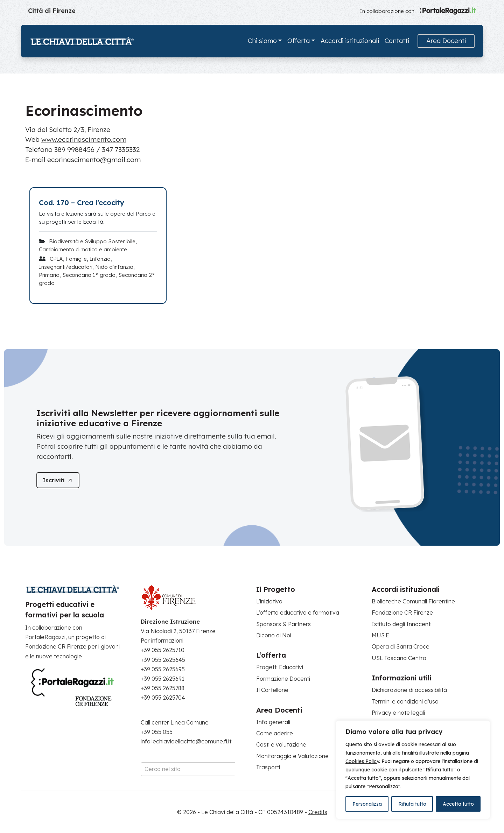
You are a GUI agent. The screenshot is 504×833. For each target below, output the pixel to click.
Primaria (49, 275)
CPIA (56, 259)
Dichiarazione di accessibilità (409, 690)
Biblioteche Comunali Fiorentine (413, 601)
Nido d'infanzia (114, 267)
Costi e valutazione (281, 744)
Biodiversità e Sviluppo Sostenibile (92, 241)
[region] (413, 770)
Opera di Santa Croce (401, 646)
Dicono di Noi (274, 635)
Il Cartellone (272, 690)
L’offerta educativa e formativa (298, 612)
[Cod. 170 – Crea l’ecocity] (98, 203)
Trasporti (268, 767)
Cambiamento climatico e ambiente (83, 249)
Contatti (397, 41)
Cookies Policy (362, 761)
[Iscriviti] (60, 480)
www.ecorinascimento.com (84, 139)
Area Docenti (446, 41)
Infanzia (100, 259)
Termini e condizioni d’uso (405, 701)
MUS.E (380, 635)
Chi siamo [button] (262, 41)
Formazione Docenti (283, 679)
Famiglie (76, 259)
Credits (318, 812)
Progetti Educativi (280, 667)
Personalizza (367, 804)
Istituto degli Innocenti (402, 624)
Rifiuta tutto (412, 804)
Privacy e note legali (398, 713)
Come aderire (275, 733)
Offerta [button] (299, 41)
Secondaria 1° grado (89, 275)
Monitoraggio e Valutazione (292, 756)
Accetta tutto (458, 804)
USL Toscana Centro (399, 658)
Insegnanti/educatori (66, 267)
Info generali (273, 722)
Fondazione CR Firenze (402, 612)
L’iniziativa (269, 601)
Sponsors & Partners (283, 624)
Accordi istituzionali (350, 41)
